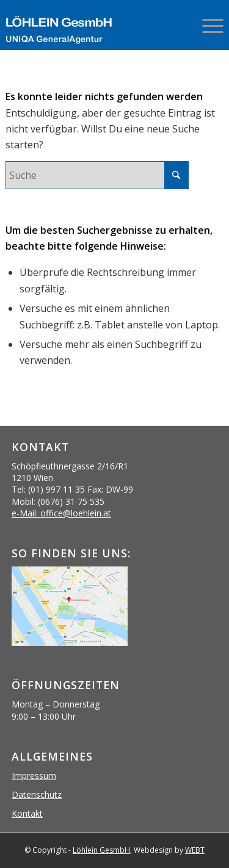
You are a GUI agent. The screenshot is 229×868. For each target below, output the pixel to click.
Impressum (34, 776)
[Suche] (97, 175)
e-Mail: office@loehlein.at (61, 513)
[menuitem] (207, 24)
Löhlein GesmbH (101, 850)
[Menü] (207, 24)
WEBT (195, 850)
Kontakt (27, 813)
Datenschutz (37, 794)
